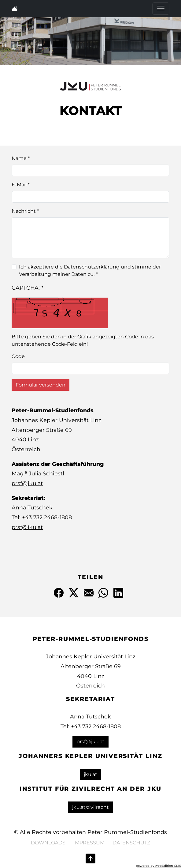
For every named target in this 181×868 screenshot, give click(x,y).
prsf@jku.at (27, 483)
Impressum (89, 843)
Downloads (48, 843)
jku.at (90, 774)
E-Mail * (21, 185)
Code (18, 356)
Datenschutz (131, 843)
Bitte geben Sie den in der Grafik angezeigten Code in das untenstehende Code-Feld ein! (83, 340)
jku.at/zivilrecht (90, 807)
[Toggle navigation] (161, 9)
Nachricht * (25, 211)
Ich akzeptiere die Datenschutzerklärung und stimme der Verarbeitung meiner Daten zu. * (90, 270)
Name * (21, 158)
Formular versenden (41, 385)
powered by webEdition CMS (158, 866)
